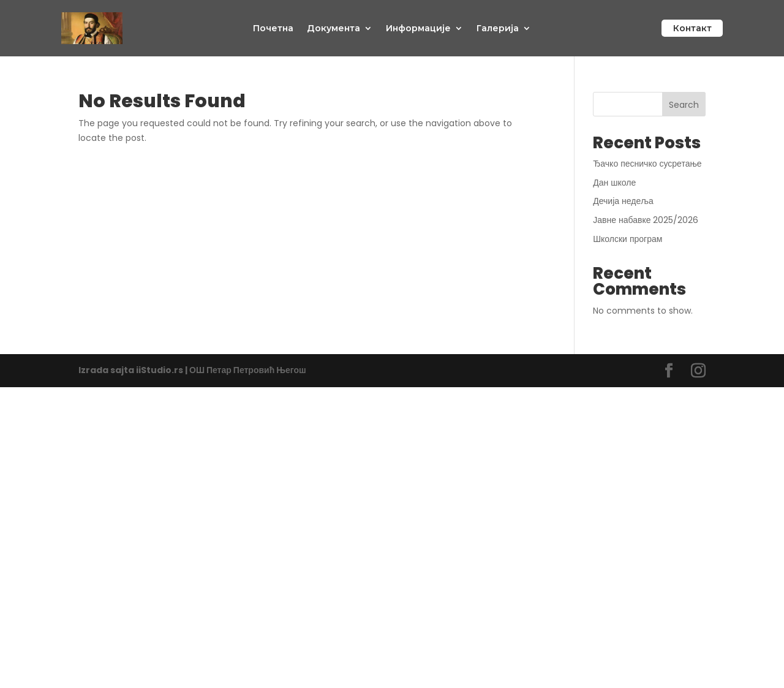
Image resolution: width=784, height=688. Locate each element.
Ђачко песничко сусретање (648, 164)
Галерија (498, 29)
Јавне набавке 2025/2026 (646, 220)
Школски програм (628, 239)
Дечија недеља (623, 201)
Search (684, 105)
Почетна (273, 29)
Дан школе (614, 183)
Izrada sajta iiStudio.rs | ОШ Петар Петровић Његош (192, 370)
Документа (334, 29)
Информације (418, 29)
